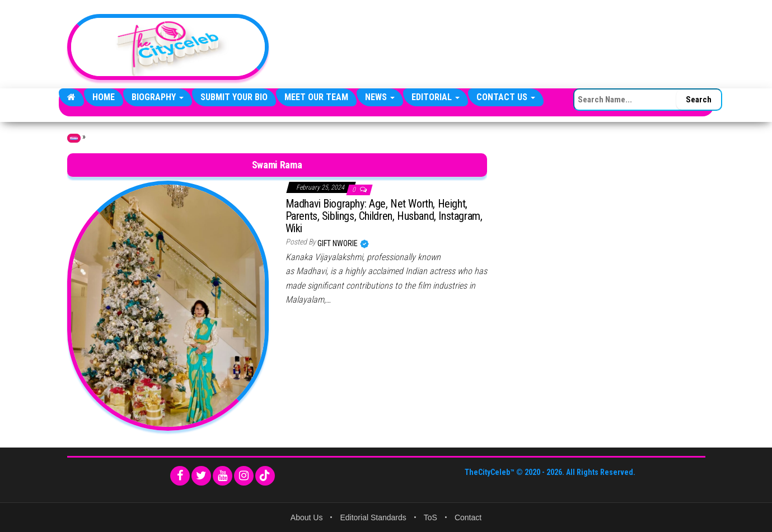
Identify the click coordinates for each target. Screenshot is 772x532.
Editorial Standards (373, 517)
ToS (431, 517)
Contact (468, 517)
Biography (158, 97)
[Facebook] (180, 476)
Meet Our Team (316, 97)
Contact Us (506, 97)
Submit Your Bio (234, 97)
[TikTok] (265, 476)
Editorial (436, 97)
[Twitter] (201, 476)
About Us (307, 517)
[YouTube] (223, 476)
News (380, 97)
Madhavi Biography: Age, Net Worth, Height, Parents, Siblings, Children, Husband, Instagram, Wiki (384, 216)
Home (104, 97)
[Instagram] (244, 476)
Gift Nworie (338, 243)
